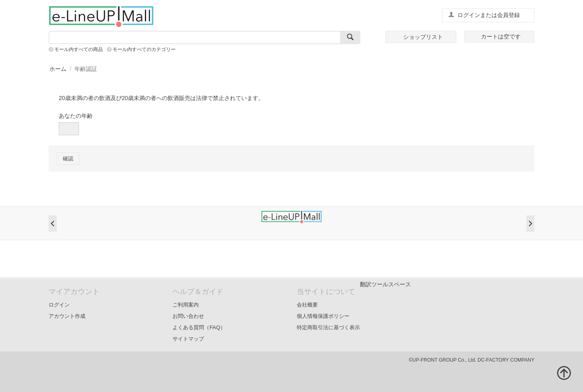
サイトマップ (188, 339)
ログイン (59, 305)
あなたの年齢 (76, 116)
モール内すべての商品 (79, 49)
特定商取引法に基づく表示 (328, 327)
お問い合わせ (188, 316)
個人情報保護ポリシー (323, 316)
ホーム (58, 69)
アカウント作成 (67, 316)
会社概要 (307, 305)
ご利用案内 (186, 305)
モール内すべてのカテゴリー (144, 49)
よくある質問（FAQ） (199, 327)
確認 (68, 159)
